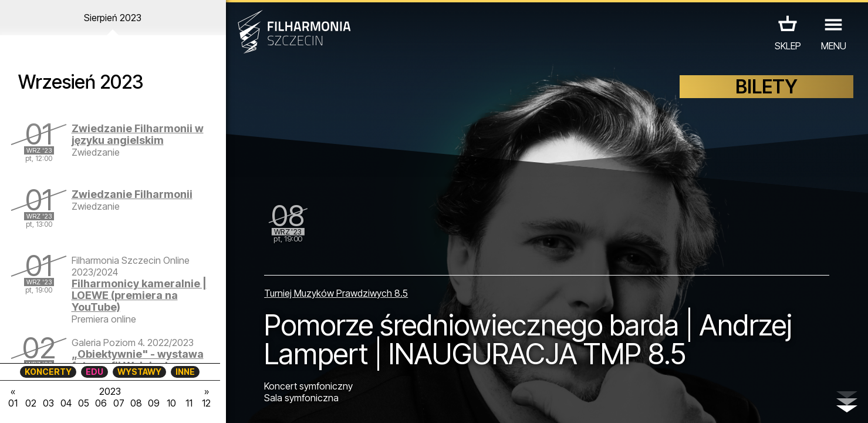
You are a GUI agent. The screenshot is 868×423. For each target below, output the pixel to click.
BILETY (766, 87)
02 (31, 403)
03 (48, 403)
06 (101, 403)
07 (119, 403)
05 (84, 403)
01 (13, 403)
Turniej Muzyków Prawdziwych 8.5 (336, 293)
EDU (94, 372)
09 (154, 403)
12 (206, 403)
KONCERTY (48, 372)
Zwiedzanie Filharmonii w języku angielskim (138, 134)
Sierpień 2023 (113, 18)
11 (189, 403)
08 (136, 403)
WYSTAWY (139, 372)
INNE (185, 372)
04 (66, 403)
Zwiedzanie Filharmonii (132, 194)
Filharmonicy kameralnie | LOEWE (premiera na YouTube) (139, 295)
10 (171, 403)
